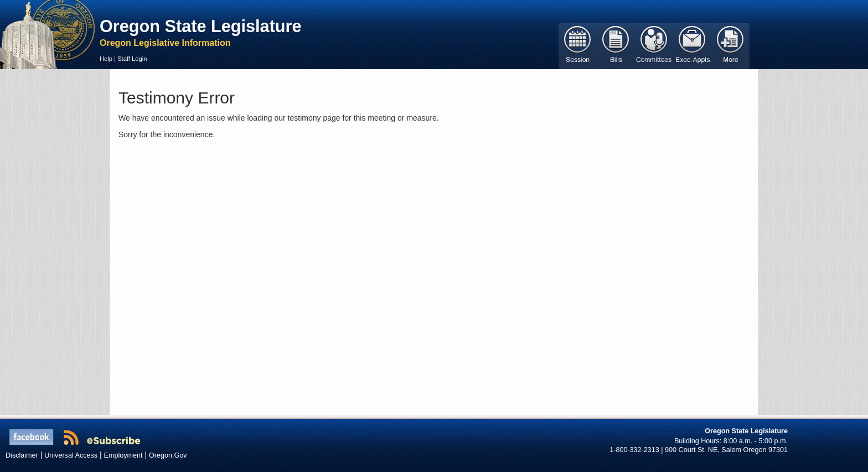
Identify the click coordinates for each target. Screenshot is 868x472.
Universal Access (71, 455)
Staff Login (132, 59)
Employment (123, 455)
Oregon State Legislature (201, 26)
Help (106, 59)
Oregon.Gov (168, 455)
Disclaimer (22, 455)
